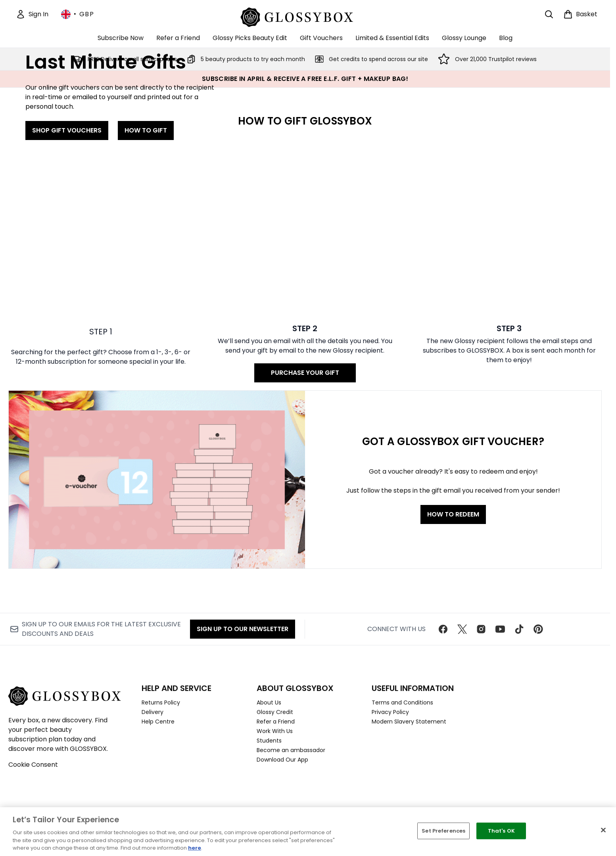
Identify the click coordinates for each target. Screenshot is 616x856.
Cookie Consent (33, 765)
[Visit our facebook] (443, 629)
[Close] (603, 830)
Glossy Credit (275, 712)
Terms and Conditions (402, 702)
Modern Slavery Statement (409, 722)
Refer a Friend (276, 722)
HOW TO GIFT (146, 238)
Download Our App (282, 760)
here (195, 848)
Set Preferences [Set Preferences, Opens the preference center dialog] (443, 831)
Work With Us (275, 731)
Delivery (153, 712)
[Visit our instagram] (481, 629)
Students (269, 741)
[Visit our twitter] (462, 629)
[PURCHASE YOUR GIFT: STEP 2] (305, 385)
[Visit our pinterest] (538, 629)
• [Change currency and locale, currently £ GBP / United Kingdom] (78, 14)
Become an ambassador (291, 750)
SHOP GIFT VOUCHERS (67, 238)
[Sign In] (32, 14)
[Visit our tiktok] (519, 629)
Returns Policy (161, 702)
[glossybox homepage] (305, 16)
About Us (269, 702)
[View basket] (580, 14)
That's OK (501, 831)
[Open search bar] (549, 14)
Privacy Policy (390, 712)
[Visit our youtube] (500, 629)
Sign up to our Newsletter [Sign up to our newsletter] (243, 629)
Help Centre (158, 722)
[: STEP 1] (101, 385)
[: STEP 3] (509, 385)
